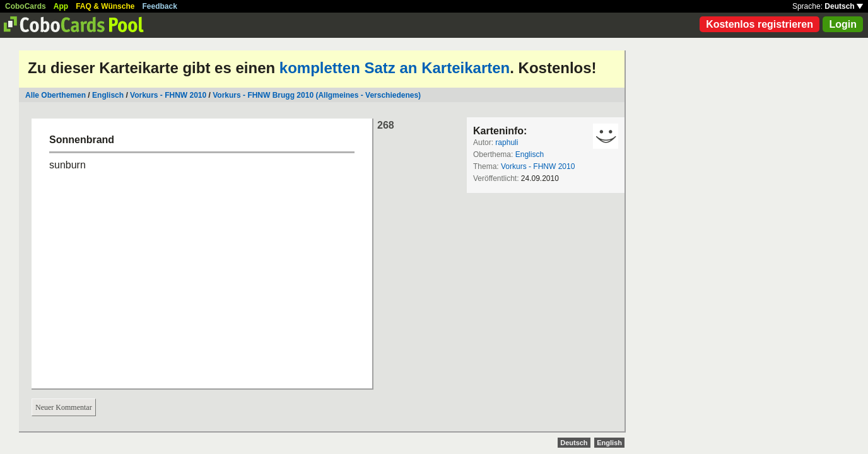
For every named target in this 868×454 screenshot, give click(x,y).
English (609, 443)
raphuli (507, 143)
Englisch (108, 95)
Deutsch (844, 6)
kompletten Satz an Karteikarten (395, 68)
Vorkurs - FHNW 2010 (168, 95)
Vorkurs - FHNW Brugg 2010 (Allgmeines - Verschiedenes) (317, 95)
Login (843, 24)
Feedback (160, 6)
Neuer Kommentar (64, 407)
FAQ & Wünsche (105, 6)
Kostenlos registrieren (759, 24)
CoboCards (26, 6)
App (61, 6)
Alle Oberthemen (56, 95)
